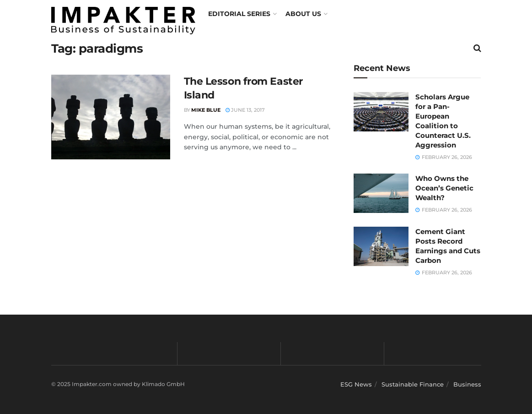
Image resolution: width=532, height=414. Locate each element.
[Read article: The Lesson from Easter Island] (111, 117)
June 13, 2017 (245, 110)
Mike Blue (206, 110)
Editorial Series (239, 14)
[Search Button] (477, 48)
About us (303, 14)
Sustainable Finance (413, 384)
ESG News (356, 384)
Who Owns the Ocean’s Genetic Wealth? (444, 188)
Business (467, 384)
